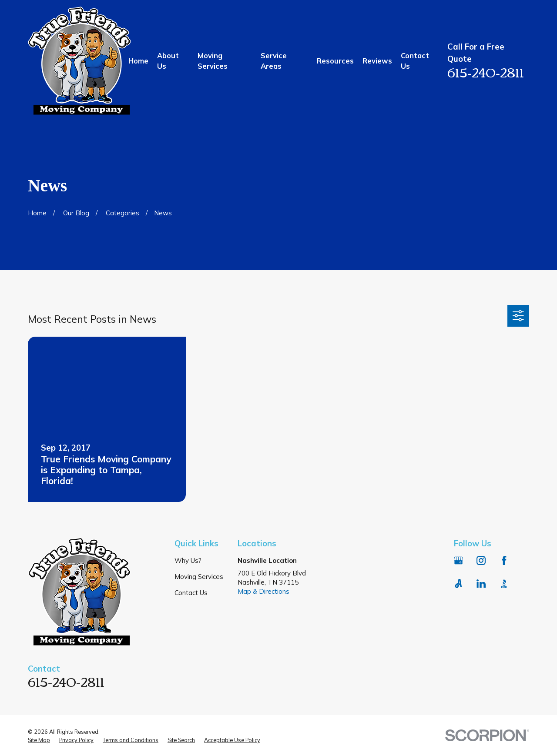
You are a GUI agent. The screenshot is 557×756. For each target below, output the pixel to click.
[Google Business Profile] (458, 560)
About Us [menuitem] (168, 60)
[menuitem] (39, 740)
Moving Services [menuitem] (213, 60)
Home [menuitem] (138, 61)
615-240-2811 (486, 72)
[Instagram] (481, 560)
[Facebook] (504, 560)
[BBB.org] (504, 584)
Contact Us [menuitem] (415, 60)
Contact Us (191, 593)
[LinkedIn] (481, 584)
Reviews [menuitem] (377, 61)
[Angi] (458, 584)
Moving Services (199, 577)
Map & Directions (263, 591)
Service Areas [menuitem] (274, 60)
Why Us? (188, 560)
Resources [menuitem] (335, 61)
